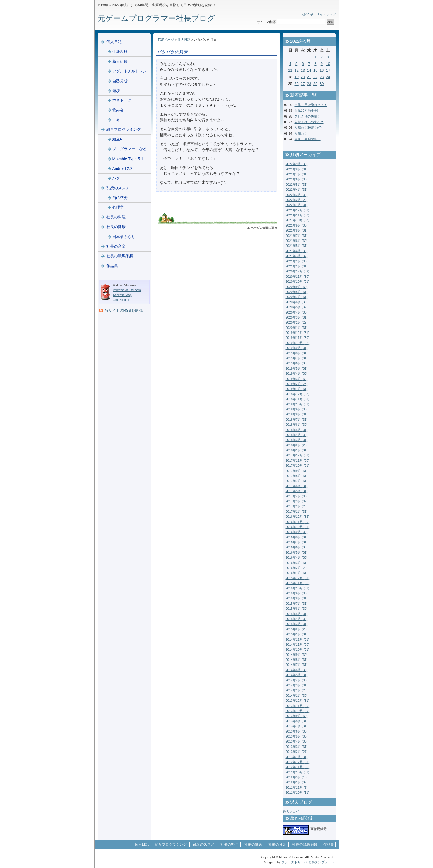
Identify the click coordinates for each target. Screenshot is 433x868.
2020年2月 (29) (297, 322)
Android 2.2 (122, 169)
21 (309, 77)
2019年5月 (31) (297, 368)
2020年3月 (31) (297, 317)
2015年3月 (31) (297, 624)
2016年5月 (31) (297, 552)
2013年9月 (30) (297, 716)
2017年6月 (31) (297, 486)
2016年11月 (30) (298, 522)
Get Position (122, 300)
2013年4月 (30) (297, 741)
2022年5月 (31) (297, 185)
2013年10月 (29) (298, 711)
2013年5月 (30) (297, 736)
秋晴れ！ (301, 133)
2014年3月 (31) (297, 685)
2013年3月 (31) (297, 747)
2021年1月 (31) (297, 266)
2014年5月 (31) (297, 675)
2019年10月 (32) (298, 343)
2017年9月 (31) (297, 471)
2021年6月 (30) (297, 241)
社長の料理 (116, 217)
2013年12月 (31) (298, 701)
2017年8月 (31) (297, 476)
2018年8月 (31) (297, 414)
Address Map (122, 295)
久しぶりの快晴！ (307, 116)
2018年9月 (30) (297, 409)
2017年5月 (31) (297, 491)
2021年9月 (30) (297, 225)
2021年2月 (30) (297, 261)
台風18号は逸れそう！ (311, 105)
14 (309, 70)
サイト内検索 (267, 22)
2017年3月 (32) (297, 501)
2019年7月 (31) (297, 358)
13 (303, 70)
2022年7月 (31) (297, 174)
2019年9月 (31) (297, 348)
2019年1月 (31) (297, 389)
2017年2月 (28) (297, 506)
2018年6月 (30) (297, 425)
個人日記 (184, 40)
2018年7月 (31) (297, 420)
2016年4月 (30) (297, 557)
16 (322, 70)
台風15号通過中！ (308, 139)
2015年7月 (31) (297, 604)
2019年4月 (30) (297, 373)
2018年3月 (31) (297, 440)
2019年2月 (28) (297, 384)
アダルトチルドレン (129, 71)
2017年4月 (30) (297, 496)
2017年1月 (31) (297, 512)
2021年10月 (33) (298, 220)
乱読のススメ (118, 188)
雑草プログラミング (124, 129)
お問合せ (307, 14)
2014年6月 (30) (297, 670)
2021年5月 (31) (297, 246)
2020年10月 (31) (298, 281)
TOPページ (166, 40)
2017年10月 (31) (298, 465)
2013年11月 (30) (298, 706)
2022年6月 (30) (297, 179)
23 (322, 77)
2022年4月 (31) (297, 190)
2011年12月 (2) (297, 787)
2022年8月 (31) (297, 169)
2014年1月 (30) (297, 696)
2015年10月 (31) (298, 588)
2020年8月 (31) (297, 292)
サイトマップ (326, 14)
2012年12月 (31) (298, 762)
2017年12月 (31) (298, 455)
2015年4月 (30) (297, 619)
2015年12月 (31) (298, 578)
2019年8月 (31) (297, 353)
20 (303, 77)
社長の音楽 (116, 246)
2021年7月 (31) (297, 236)
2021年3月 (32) (297, 256)
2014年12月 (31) (298, 639)
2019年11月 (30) (298, 338)
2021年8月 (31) (297, 230)
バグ (116, 178)
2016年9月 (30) (297, 532)
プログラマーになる (129, 149)
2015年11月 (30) (298, 583)
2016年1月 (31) (297, 573)
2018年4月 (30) (297, 435)
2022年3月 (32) (297, 195)
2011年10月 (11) (298, 792)
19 (297, 77)
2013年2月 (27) (297, 752)
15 (315, 70)
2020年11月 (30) (298, 277)
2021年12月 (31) (298, 210)
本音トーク (122, 100)
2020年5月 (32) (297, 307)
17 (328, 70)
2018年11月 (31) (298, 399)
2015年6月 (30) (297, 609)
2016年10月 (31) (298, 527)
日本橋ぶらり (124, 237)
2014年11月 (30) (298, 644)
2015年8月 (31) (297, 598)
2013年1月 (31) (297, 757)
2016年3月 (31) (297, 563)
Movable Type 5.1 (128, 159)
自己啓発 (120, 198)
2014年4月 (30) (297, 680)
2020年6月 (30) (297, 302)
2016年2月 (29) (297, 568)
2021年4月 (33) (297, 251)
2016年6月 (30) (297, 547)
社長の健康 (116, 227)
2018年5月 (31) (297, 430)
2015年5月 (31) (297, 614)
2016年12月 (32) (298, 517)
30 (322, 84)
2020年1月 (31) (297, 328)
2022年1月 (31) (297, 205)
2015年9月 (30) (297, 593)
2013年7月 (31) (297, 726)
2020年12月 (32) (298, 271)
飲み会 (118, 110)
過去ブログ (291, 812)
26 (297, 84)
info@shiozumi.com (127, 290)
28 (309, 84)
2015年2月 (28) (297, 629)
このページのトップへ (262, 228)
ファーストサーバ (294, 862)
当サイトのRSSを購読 (123, 310)
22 (315, 77)
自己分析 (120, 81)
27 (303, 84)
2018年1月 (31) (297, 450)
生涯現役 (120, 52)
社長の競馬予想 (120, 256)
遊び (116, 91)
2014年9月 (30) (297, 655)
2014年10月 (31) (298, 649)
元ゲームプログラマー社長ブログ (156, 18)
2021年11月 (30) (298, 215)
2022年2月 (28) (297, 200)
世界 (116, 120)
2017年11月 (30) (298, 460)
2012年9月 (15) (297, 777)
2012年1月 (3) (296, 782)
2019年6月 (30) (297, 363)
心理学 (118, 207)
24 (328, 77)
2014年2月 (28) (297, 690)
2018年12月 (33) (298, 394)
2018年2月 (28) (297, 445)
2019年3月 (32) (297, 379)
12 (297, 70)
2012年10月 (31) (298, 772)
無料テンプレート (321, 862)
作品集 (112, 266)
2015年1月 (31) (297, 634)
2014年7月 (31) (297, 665)
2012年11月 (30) (298, 767)
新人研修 (120, 61)
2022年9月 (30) (297, 164)
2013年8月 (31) (297, 721)
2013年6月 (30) (297, 731)
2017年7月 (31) (297, 481)
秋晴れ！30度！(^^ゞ (310, 128)
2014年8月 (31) (297, 660)
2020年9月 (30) (297, 287)
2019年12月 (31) (298, 333)
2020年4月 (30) (297, 312)
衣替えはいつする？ (309, 122)
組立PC (119, 139)
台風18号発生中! (306, 110)
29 (315, 84)
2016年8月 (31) (297, 537)
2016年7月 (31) (297, 542)
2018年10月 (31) (298, 404)
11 (290, 70)
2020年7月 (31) (297, 297)
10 (328, 64)
